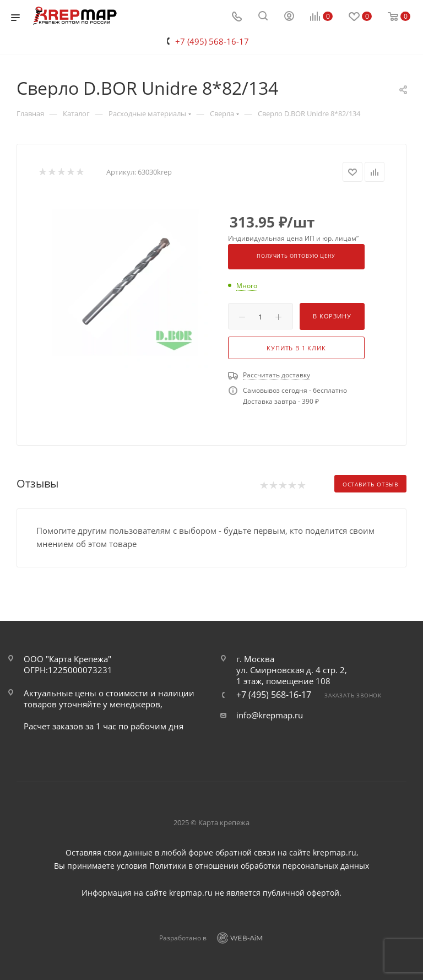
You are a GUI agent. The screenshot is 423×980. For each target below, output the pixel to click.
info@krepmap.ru (270, 715)
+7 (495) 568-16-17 (212, 41)
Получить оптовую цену (296, 256)
